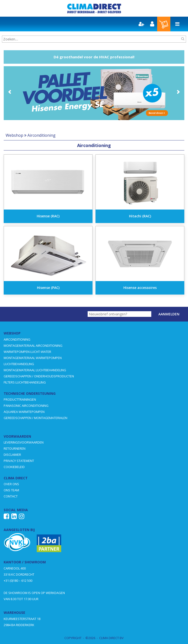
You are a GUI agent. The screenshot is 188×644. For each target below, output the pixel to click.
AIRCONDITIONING (17, 339)
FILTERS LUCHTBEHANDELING (25, 382)
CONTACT (11, 496)
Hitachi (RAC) (140, 216)
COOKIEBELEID (14, 467)
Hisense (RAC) (48, 216)
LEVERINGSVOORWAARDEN (24, 442)
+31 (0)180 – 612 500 (18, 581)
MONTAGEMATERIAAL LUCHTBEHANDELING (35, 370)
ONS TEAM (11, 490)
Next (178, 92)
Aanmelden (169, 314)
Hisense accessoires (140, 288)
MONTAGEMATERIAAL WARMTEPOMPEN (33, 358)
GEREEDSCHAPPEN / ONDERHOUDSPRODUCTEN (39, 376)
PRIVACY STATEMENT (19, 461)
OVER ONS (11, 484)
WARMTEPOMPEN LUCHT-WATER (27, 352)
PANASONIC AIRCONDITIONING (26, 406)
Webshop (14, 135)
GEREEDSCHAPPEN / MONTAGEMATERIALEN (35, 418)
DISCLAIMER (12, 455)
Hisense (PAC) (48, 288)
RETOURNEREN (15, 448)
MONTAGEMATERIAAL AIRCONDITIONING (33, 346)
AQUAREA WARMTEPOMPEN (24, 412)
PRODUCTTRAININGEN (20, 399)
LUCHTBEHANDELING (19, 364)
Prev (10, 92)
